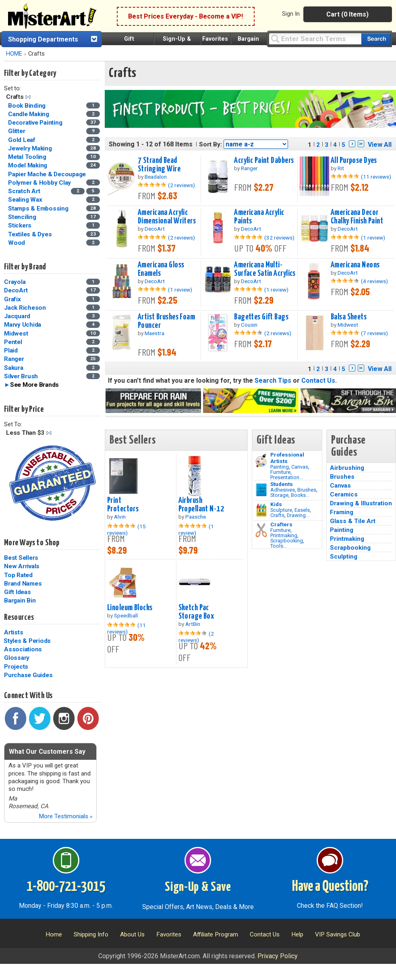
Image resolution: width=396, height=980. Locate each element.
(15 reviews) (126, 530)
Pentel (13, 342)
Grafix (12, 299)
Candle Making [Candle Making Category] (29, 114)
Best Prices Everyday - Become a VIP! (186, 16)
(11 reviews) (376, 177)
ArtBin (193, 624)
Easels (302, 510)
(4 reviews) (374, 281)
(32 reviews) (279, 238)
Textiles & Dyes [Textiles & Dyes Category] (31, 234)
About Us (132, 934)
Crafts (277, 515)
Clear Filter (28, 97)
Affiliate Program (216, 934)
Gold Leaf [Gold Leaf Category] (23, 140)
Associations (23, 649)
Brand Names (23, 584)
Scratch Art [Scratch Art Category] (25, 191)
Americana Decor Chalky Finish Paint (357, 217)
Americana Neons (355, 265)
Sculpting (344, 557)
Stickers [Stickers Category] (21, 225)
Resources (19, 617)
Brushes (307, 490)
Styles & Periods (27, 641)
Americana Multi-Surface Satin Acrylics (265, 269)
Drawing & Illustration (361, 503)
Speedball (126, 615)
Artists (13, 632)
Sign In (291, 14)
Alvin (120, 517)
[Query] (315, 39)
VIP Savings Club (338, 934)
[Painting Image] (261, 461)
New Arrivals (22, 566)
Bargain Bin (20, 601)
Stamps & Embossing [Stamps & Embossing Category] (39, 209)
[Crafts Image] (261, 510)
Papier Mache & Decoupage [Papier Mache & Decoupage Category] (48, 174)
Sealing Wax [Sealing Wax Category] (26, 200)
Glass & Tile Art (353, 521)
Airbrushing (347, 468)
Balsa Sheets (349, 317)
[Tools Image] (261, 530)
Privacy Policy (278, 956)
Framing (342, 512)
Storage (279, 495)
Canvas (300, 467)
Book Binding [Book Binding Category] (28, 106)
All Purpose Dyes (354, 161)
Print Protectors (123, 505)
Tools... (279, 546)
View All (380, 145)
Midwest (16, 334)
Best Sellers (21, 558)
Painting (280, 467)
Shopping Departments (43, 39)
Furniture (280, 472)
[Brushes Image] (261, 490)
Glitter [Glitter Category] (17, 131)
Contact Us (318, 381)
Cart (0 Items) (347, 14)
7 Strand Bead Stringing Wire (159, 165)
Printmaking (284, 535)
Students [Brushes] (282, 484)
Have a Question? (330, 887)
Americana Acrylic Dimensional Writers (167, 217)
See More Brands (34, 385)
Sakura (14, 368)
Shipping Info (91, 934)
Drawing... (298, 515)
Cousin (249, 325)
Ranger (14, 359)
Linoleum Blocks (130, 608)
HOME (14, 54)
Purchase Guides (28, 675)
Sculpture (281, 510)
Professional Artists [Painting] (287, 458)
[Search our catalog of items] (376, 39)
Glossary (17, 658)
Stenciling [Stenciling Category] (23, 217)
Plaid (11, 350)
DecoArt (16, 290)
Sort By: (210, 144)
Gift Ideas (18, 592)
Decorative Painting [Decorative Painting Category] (36, 123)
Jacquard (17, 316)
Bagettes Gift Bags (261, 317)
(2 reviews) (181, 185)
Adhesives (283, 490)
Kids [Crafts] (276, 504)
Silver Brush (21, 376)
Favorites (215, 39)
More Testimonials (65, 816)
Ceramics (344, 494)
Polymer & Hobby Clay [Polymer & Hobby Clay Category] (40, 183)
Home (54, 934)
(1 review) (373, 238)
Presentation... (287, 477)
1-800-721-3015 (66, 887)
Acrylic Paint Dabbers (264, 161)
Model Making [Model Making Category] (28, 165)
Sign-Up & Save (198, 887)
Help (297, 934)
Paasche (196, 517)
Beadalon (156, 177)
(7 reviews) (374, 333)
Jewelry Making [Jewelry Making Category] (31, 148)
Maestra (154, 333)
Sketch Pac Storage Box (196, 612)
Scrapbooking (287, 541)
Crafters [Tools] (281, 524)
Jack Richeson (25, 308)
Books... (300, 495)
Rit (341, 168)
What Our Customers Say (47, 752)
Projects (16, 667)
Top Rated (18, 575)
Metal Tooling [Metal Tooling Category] (28, 157)
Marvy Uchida (23, 325)
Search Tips (273, 381)
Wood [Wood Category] (17, 243)
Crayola (15, 282)
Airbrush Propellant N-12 (201, 505)
